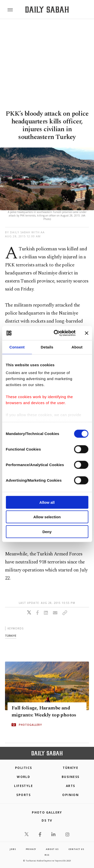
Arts (71, 786)
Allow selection (47, 517)
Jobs (13, 849)
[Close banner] (86, 333)
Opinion (70, 795)
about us (52, 849)
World (23, 777)
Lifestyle (23, 786)
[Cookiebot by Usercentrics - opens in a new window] (56, 333)
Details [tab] (47, 347)
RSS (47, 855)
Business (71, 777)
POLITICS (24, 768)
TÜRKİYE (70, 768)
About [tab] (77, 347)
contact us (76, 849)
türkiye (11, 636)
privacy (31, 849)
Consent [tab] (17, 347)
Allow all (47, 502)
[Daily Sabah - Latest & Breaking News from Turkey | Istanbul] (47, 10)
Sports (23, 795)
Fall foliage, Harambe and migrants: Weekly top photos (44, 711)
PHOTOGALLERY (30, 725)
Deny (47, 531)
